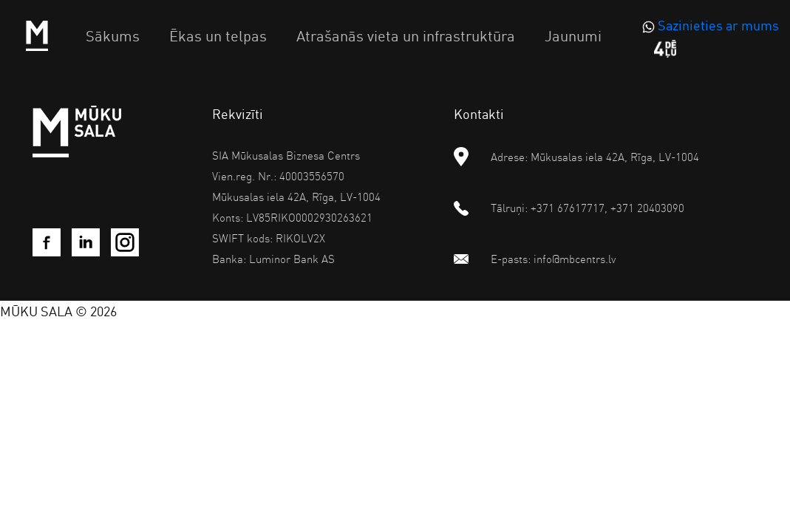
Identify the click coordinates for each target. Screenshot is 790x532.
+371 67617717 (568, 208)
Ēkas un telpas (218, 35)
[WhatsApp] (709, 25)
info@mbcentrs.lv (575, 259)
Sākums (113, 35)
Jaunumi (573, 35)
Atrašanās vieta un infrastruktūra (406, 35)
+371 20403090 (647, 208)
